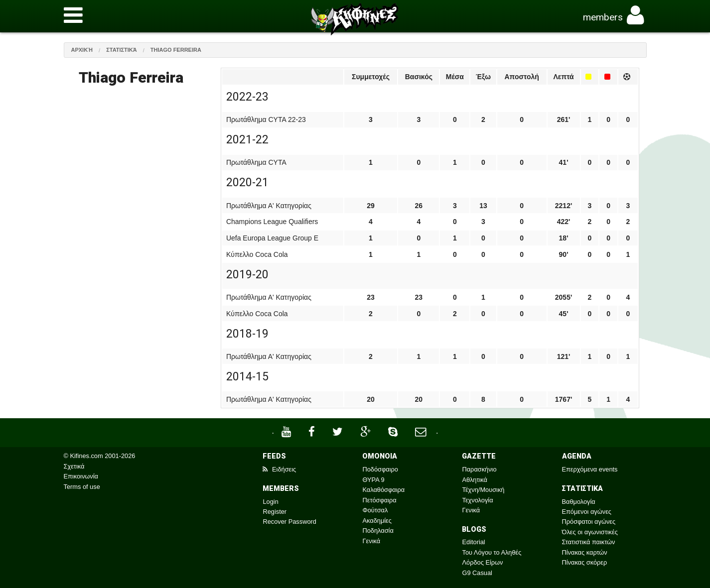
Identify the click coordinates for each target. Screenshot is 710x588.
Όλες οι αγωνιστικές (590, 532)
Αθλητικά (474, 480)
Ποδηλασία (378, 530)
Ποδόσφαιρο (380, 469)
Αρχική (82, 50)
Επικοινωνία (81, 476)
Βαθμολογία (579, 502)
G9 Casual (477, 573)
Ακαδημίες (377, 521)
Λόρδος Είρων (482, 562)
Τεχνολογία (477, 500)
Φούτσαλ (375, 510)
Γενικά (371, 541)
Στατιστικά (122, 50)
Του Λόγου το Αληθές (492, 552)
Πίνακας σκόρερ (585, 562)
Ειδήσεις (279, 469)
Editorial (473, 542)
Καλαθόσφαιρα (383, 490)
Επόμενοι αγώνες (587, 512)
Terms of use (82, 487)
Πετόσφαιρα (379, 500)
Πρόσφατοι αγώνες (589, 522)
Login (270, 502)
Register (275, 512)
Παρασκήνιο (479, 469)
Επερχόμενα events (590, 469)
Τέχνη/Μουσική (483, 490)
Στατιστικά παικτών (589, 542)
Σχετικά (74, 466)
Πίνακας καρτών (585, 552)
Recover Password (289, 522)
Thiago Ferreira (176, 50)
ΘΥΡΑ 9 (373, 480)
